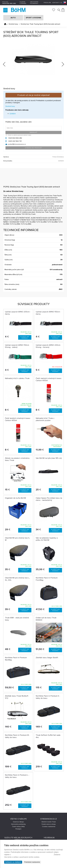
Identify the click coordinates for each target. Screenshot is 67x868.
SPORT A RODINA (34, 18)
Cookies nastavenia (49, 827)
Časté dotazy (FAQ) (18, 827)
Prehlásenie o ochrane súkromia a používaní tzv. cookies (32, 855)
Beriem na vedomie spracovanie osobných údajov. (20, 135)
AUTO (13, 18)
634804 (13, 114)
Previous (6, 64)
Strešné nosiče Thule (49, 822)
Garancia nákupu (18, 822)
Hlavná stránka (23, 3)
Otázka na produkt (33, 148)
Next (61, 65)
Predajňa (47, 3)
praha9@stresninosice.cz (17, 144)
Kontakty (56, 3)
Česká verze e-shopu (49, 824)
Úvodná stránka (5, 24)
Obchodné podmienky (34, 3)
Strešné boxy (13, 24)
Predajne (18, 829)
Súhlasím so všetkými (13, 862)
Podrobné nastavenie (32, 862)
